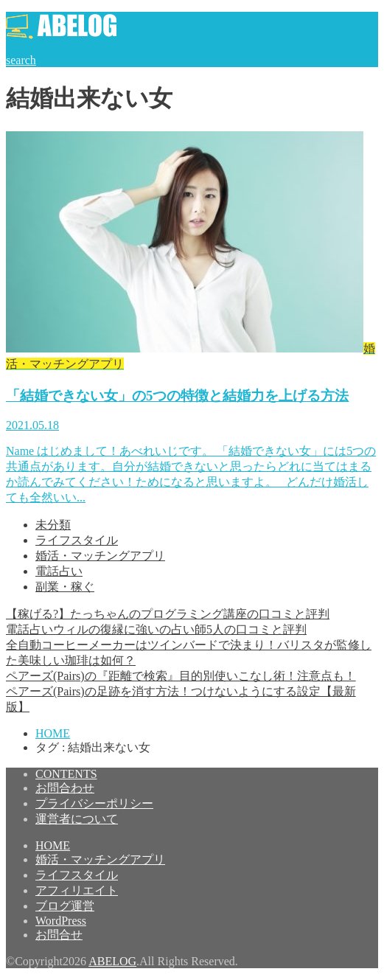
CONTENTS (66, 774)
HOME (53, 845)
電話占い (59, 571)
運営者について (77, 819)
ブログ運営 (65, 906)
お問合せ (59, 935)
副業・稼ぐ (65, 587)
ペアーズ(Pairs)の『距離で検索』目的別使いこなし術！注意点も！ (181, 676)
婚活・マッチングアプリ (100, 556)
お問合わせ (65, 788)
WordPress (61, 921)
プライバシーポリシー (94, 803)
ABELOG (112, 961)
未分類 (53, 525)
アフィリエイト (77, 890)
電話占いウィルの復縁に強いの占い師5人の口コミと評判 (156, 629)
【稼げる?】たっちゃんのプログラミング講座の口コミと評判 (168, 614)
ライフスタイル (77, 540)
